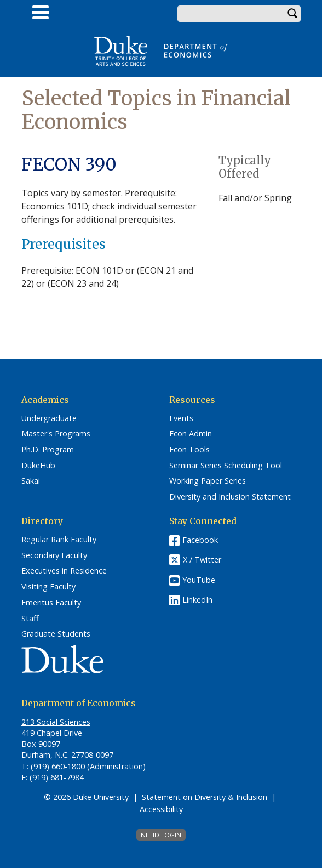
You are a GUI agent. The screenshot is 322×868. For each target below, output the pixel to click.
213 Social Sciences (56, 722)
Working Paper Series (208, 481)
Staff (30, 619)
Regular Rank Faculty (59, 540)
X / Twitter (202, 560)
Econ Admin (191, 434)
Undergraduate (49, 418)
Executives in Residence (64, 571)
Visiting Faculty (48, 587)
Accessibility (161, 809)
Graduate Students (56, 634)
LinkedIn (197, 600)
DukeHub (38, 466)
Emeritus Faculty (51, 603)
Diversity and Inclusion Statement (230, 497)
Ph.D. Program (48, 450)
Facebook (200, 540)
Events (181, 418)
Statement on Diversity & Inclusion (205, 797)
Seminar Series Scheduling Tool (226, 466)
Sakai (31, 481)
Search (292, 14)
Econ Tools (189, 450)
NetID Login (161, 835)
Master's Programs (56, 434)
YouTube (199, 580)
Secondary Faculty (54, 555)
